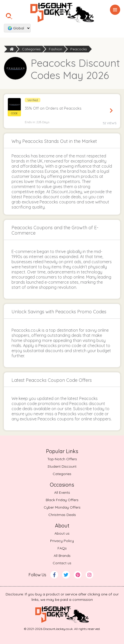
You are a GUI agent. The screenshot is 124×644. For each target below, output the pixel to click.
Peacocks (79, 49)
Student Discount (62, 466)
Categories (31, 49)
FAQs (62, 548)
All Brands (62, 556)
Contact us (62, 563)
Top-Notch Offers (62, 459)
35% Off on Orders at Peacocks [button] (53, 108)
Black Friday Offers (62, 500)
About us (62, 533)
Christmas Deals (62, 515)
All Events (62, 492)
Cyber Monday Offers (62, 507)
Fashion (55, 49)
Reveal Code (111, 111)
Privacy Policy (62, 541)
